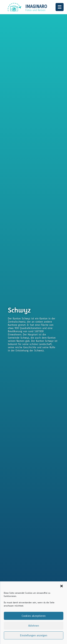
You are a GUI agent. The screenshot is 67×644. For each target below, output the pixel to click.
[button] (61, 586)
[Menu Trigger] (60, 7)
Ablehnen (34, 626)
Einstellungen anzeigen (34, 635)
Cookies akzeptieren (34, 616)
